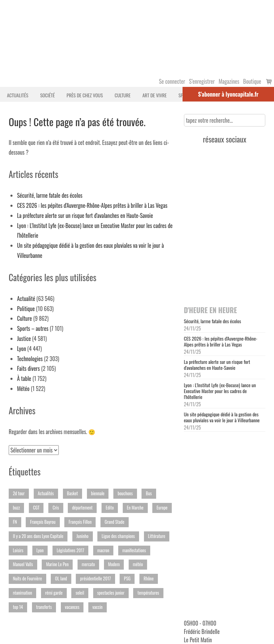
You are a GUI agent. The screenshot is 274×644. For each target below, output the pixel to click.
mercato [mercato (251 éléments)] (88, 564)
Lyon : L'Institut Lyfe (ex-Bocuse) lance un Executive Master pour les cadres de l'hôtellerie (220, 391)
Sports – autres (33, 328)
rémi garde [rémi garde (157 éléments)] (54, 593)
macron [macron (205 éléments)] (103, 550)
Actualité (26, 299)
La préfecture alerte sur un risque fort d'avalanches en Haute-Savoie (85, 215)
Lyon (22, 349)
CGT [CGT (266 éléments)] (36, 508)
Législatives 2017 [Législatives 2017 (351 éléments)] (70, 550)
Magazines (229, 81)
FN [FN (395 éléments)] (15, 522)
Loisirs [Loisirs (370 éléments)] (18, 550)
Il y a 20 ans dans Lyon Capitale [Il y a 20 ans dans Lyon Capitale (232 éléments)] (38, 536)
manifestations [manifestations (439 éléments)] (134, 550)
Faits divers (29, 368)
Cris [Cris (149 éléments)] (56, 508)
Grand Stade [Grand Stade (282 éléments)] (115, 522)
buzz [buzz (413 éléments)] (16, 508)
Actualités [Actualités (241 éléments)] (46, 493)
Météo (23, 389)
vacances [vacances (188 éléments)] (72, 607)
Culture (123, 95)
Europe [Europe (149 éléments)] (162, 508)
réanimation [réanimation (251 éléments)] (22, 593)
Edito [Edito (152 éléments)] (110, 508)
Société (47, 95)
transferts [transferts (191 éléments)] (44, 607)
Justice (24, 339)
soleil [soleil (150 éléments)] (80, 593)
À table (24, 378)
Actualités (18, 95)
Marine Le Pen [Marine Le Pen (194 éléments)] (57, 564)
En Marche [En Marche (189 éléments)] (135, 508)
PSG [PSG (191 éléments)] (127, 578)
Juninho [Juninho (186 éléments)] (83, 536)
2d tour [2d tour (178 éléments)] (19, 493)
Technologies (30, 359)
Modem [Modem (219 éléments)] (114, 564)
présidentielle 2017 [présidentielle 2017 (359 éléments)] (95, 578)
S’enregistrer (202, 81)
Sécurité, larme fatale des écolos (50, 195)
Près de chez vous (84, 95)
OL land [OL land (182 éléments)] (61, 578)
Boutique (252, 81)
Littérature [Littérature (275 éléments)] (157, 536)
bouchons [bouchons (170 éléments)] (125, 493)
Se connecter (172, 81)
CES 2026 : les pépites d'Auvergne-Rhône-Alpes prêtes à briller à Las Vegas (92, 205)
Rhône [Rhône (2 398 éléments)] (149, 578)
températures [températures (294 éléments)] (148, 593)
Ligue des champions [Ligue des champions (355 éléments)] (118, 536)
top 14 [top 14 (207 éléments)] (18, 607)
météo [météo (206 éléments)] (138, 564)
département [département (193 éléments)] (82, 508)
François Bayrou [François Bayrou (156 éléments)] (43, 522)
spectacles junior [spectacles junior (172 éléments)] (111, 593)
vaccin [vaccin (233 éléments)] (98, 607)
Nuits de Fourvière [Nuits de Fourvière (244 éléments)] (27, 578)
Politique (26, 309)
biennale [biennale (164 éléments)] (98, 493)
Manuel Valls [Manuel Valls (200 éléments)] (23, 564)
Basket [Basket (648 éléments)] (72, 493)
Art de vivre (154, 95)
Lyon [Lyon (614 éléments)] (40, 550)
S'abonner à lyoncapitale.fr (228, 94)
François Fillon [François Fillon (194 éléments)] (80, 522)
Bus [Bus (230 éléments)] (149, 493)
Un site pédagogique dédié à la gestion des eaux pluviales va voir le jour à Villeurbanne (222, 417)
